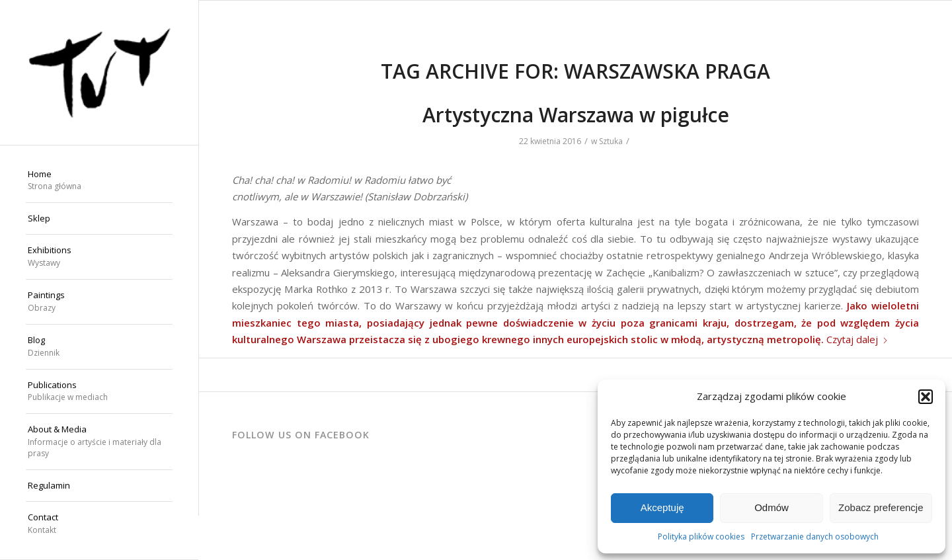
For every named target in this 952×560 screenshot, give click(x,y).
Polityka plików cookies (701, 537)
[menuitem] (99, 181)
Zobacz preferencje (881, 507)
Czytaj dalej (857, 339)
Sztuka (611, 141)
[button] (926, 397)
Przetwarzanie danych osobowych (815, 537)
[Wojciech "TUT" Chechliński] (99, 72)
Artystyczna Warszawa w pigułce (576, 115)
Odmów (772, 507)
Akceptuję (662, 507)
